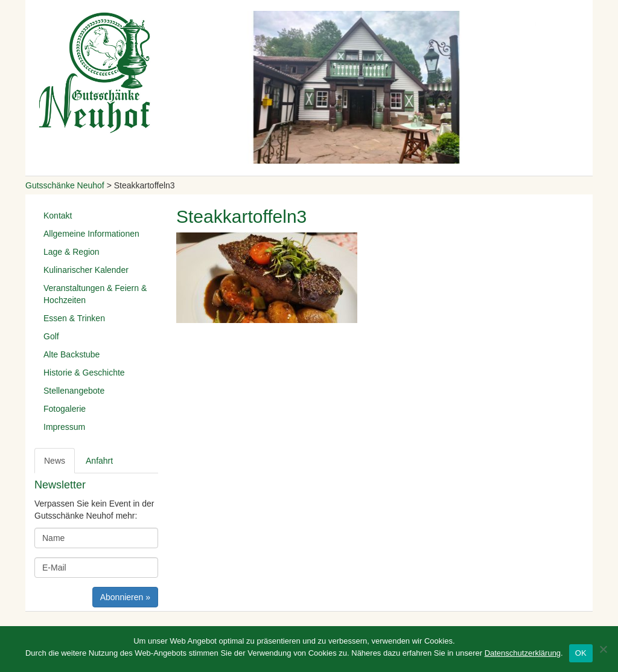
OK (581, 653)
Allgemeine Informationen (91, 234)
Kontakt (58, 216)
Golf (51, 336)
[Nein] (603, 649)
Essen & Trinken (74, 318)
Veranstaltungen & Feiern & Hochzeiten (95, 294)
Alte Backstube (72, 354)
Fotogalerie (65, 409)
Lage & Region (72, 252)
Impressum (64, 427)
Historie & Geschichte (84, 373)
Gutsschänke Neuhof (65, 185)
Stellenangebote (74, 391)
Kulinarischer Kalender (86, 270)
